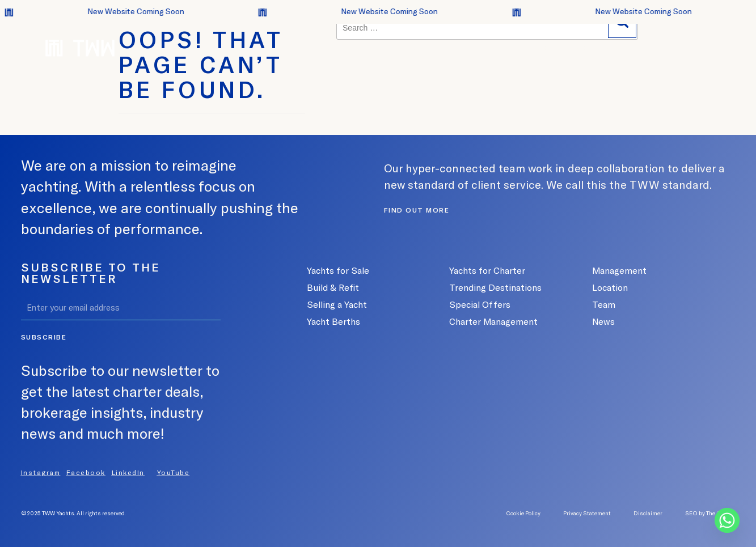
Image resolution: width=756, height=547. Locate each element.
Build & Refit (333, 287)
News (603, 321)
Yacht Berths (333, 321)
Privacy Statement (587, 513)
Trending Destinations (495, 287)
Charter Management (493, 321)
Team (604, 304)
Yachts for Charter (487, 270)
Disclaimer (648, 513)
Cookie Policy (523, 513)
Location (610, 287)
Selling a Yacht (337, 304)
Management (619, 270)
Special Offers (480, 304)
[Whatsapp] (727, 520)
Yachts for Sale (338, 270)
